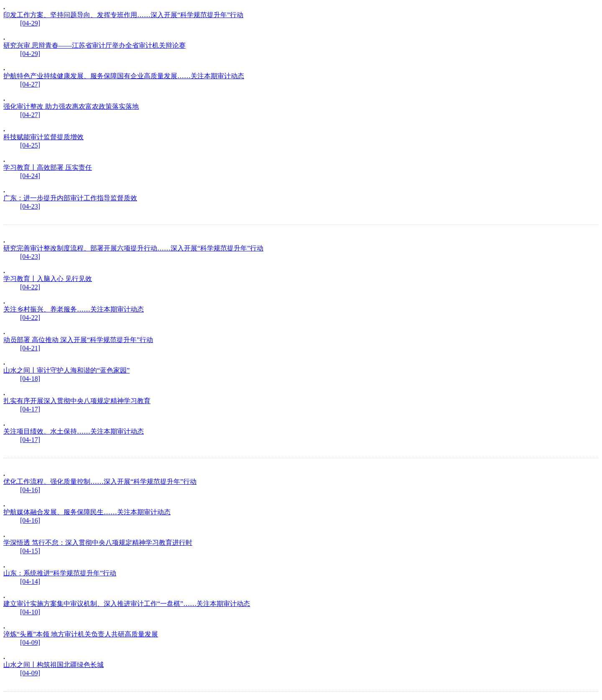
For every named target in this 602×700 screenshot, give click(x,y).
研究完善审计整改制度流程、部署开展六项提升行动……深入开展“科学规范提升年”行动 (133, 248)
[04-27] (30, 84)
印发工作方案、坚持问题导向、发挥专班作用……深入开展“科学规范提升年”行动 (123, 15)
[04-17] (30, 409)
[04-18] (30, 379)
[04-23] (30, 206)
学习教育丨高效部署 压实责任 (48, 167)
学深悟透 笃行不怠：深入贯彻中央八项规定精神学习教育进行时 (98, 543)
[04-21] (30, 348)
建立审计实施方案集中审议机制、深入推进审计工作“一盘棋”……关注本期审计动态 (127, 604)
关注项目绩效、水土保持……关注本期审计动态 (74, 431)
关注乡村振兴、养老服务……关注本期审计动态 (74, 309)
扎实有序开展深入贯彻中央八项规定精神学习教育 (77, 401)
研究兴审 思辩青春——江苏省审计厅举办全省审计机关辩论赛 (94, 45)
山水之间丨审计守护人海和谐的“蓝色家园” (66, 370)
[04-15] (30, 551)
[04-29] (30, 23)
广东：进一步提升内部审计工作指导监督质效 (70, 198)
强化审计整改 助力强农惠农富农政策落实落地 (71, 106)
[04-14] (30, 581)
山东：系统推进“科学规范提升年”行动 (60, 573)
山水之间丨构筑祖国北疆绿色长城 (54, 665)
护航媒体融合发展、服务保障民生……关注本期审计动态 (87, 512)
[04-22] (30, 287)
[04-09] (30, 643)
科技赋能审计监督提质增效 (43, 137)
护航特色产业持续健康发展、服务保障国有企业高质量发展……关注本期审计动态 (124, 76)
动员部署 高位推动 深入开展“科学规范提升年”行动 (78, 340)
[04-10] (30, 612)
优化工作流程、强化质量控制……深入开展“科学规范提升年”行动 (100, 482)
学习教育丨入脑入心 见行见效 (48, 279)
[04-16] (30, 490)
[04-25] (30, 145)
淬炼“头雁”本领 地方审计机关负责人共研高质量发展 (81, 634)
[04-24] (30, 176)
